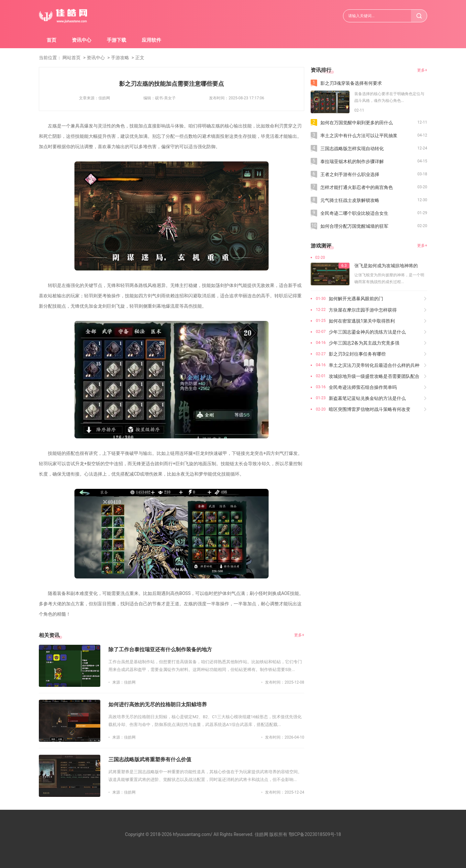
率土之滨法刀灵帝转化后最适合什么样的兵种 (374, 365)
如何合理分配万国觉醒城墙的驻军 (354, 226)
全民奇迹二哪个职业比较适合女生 (354, 213)
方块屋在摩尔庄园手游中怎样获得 (363, 310)
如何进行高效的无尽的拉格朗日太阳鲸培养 (158, 704)
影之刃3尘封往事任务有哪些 (357, 354)
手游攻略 (120, 58)
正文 (140, 58)
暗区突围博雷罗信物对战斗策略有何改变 (370, 409)
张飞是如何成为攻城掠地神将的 (386, 266)
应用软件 (151, 40)
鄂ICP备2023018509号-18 (315, 834)
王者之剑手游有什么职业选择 (350, 174)
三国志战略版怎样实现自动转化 (352, 148)
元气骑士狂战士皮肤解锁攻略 (350, 200)
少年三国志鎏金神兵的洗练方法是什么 (367, 332)
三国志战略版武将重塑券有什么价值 (150, 759)
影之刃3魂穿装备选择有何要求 (351, 83)
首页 (51, 40)
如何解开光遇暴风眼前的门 (356, 299)
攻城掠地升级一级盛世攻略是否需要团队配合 (374, 376)
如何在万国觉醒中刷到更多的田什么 (357, 123)
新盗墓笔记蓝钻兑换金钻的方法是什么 (367, 398)
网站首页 (72, 58)
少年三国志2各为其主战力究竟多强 (364, 343)
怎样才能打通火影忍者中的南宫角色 (357, 187)
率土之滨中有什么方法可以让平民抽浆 (359, 136)
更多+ (299, 635)
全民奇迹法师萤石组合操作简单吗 (363, 387)
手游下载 (116, 40)
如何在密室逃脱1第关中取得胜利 (362, 321)
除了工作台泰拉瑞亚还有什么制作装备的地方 (160, 649)
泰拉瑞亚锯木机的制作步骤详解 (352, 161)
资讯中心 (82, 40)
